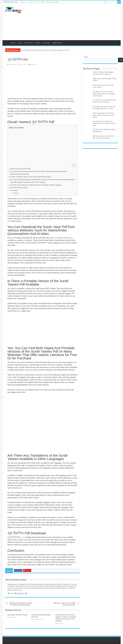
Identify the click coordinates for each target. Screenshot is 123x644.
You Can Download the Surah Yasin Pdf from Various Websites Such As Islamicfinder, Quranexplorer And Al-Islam (38, 173)
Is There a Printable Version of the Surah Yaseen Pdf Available (31, 177)
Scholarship (46, 43)
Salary (20, 43)
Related (16, 193)
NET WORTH (28, 43)
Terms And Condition (52, 2)
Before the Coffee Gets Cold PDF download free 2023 (64, 603)
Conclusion (14, 190)
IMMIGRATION (57, 43)
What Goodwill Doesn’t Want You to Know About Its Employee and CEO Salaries (104, 115)
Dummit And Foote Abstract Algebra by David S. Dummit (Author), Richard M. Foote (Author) (66, 618)
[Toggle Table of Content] (73, 165)
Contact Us (31, 2)
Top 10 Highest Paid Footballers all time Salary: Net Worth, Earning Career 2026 (45, 50)
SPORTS (38, 43)
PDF (32, 64)
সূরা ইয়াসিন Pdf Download (19, 188)
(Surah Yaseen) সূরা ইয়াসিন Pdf (20, 169)
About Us (23, 2)
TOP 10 (13, 43)
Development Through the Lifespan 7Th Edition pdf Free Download (21, 603)
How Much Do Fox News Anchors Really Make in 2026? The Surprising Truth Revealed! (104, 94)
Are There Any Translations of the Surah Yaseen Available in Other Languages (36, 185)
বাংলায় (35, 64)
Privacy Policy (40, 2)
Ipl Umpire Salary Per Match (17, 615)
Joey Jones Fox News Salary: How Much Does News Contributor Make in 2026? (104, 123)
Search (86, 57)
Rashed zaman (13, 64)
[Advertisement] (78, 22)
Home (7, 43)
